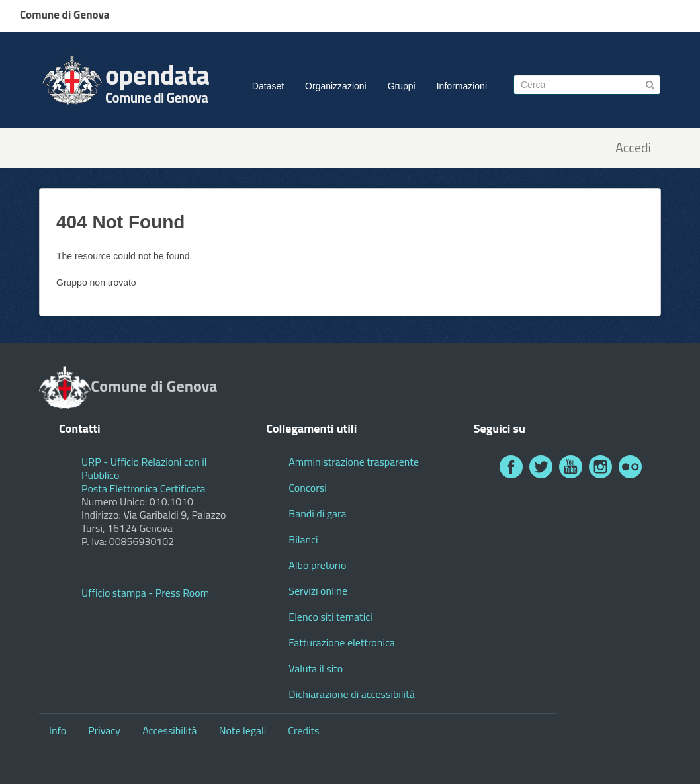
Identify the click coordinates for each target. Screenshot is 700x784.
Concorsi (307, 488)
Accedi (633, 148)
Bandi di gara (317, 513)
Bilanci (303, 539)
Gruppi (402, 86)
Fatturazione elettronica (342, 642)
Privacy (104, 730)
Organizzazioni (336, 86)
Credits (303, 730)
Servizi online (318, 591)
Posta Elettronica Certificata (143, 488)
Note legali (243, 730)
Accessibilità (169, 730)
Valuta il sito (316, 668)
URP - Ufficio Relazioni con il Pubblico (144, 468)
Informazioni (462, 86)
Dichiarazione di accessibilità (351, 694)
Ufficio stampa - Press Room (145, 593)
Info (58, 730)
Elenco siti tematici (330, 617)
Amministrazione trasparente (354, 462)
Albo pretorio (317, 565)
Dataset (268, 86)
